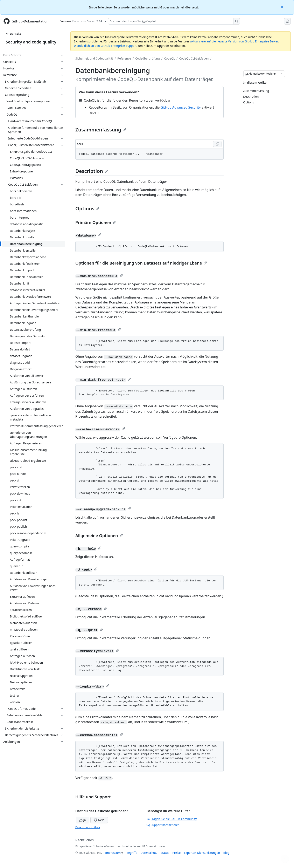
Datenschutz (149, 853)
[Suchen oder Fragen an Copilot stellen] (174, 21)
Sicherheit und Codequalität (94, 58)
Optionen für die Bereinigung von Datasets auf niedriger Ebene (141, 263)
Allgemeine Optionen (99, 536)
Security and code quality (31, 42)
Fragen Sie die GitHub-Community (172, 819)
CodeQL (169, 58)
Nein (99, 820)
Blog (226, 853)
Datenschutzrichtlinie (88, 827)
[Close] (282, 7)
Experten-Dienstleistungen (202, 853)
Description (92, 171)
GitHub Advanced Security (181, 107)
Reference (124, 58)
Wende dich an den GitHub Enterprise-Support (105, 46)
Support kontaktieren (163, 825)
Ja (83, 820)
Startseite (13, 34)
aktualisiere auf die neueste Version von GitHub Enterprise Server (234, 41)
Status (165, 853)
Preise (176, 853)
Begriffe (132, 853)
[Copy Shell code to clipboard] (217, 144)
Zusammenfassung (101, 129)
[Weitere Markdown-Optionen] (281, 74)
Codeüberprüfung (148, 58)
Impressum (113, 853)
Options (87, 208)
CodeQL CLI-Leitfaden (194, 58)
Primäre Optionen (96, 222)
